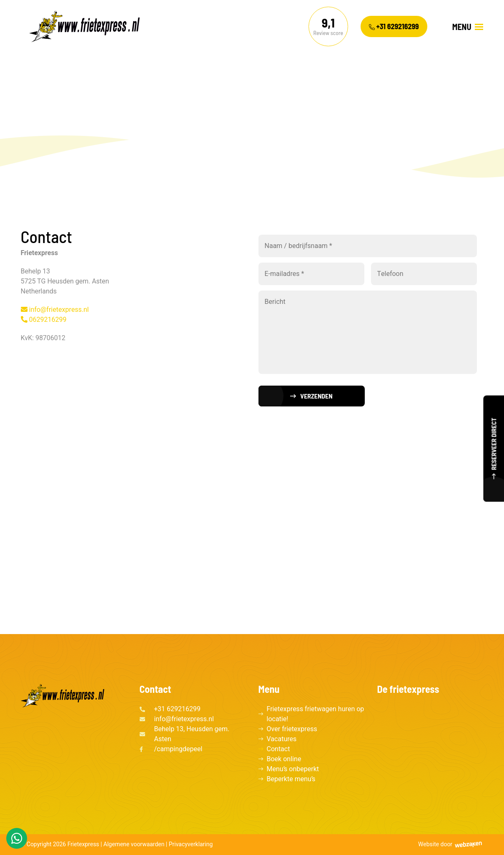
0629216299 (44, 320)
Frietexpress (83, 844)
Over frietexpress (292, 729)
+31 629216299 (394, 26)
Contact (278, 749)
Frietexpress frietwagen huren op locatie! (316, 714)
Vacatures (282, 739)
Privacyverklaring (191, 844)
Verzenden (316, 396)
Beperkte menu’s (291, 779)
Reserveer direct (493, 442)
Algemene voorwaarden (134, 844)
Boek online (284, 759)
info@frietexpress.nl (55, 310)
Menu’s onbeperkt (293, 769)
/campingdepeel (178, 749)
